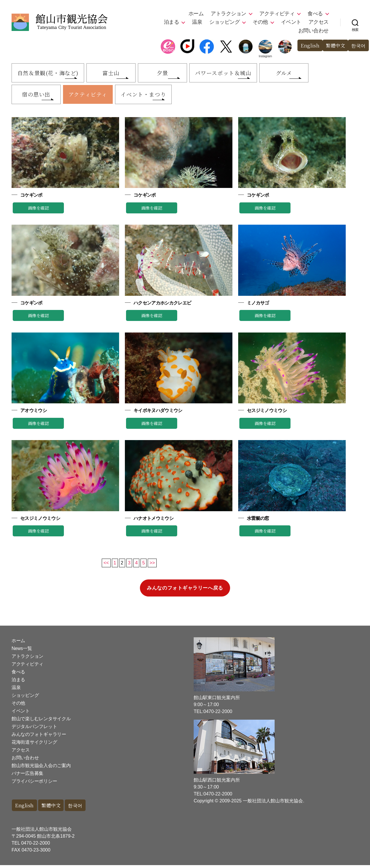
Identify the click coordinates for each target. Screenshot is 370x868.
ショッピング (224, 22)
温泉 (197, 22)
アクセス (319, 22)
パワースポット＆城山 (235, 74)
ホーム (196, 14)
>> (152, 565)
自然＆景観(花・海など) (50, 74)
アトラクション (229, 14)
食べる (315, 14)
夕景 (171, 74)
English (308, 46)
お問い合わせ (313, 31)
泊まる (172, 22)
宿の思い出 (37, 96)
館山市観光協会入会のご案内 (41, 768)
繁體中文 (334, 46)
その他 (260, 22)
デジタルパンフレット (34, 729)
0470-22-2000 (36, 846)
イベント (291, 22)
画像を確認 (38, 210)
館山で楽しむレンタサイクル (41, 721)
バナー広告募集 (27, 776)
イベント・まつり (150, 96)
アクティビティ (277, 14)
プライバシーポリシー (34, 784)
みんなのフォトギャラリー (39, 737)
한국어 (358, 46)
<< (106, 565)
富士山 (117, 74)
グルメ (299, 74)
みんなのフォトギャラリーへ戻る (185, 591)
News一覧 (22, 651)
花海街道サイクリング (34, 745)
